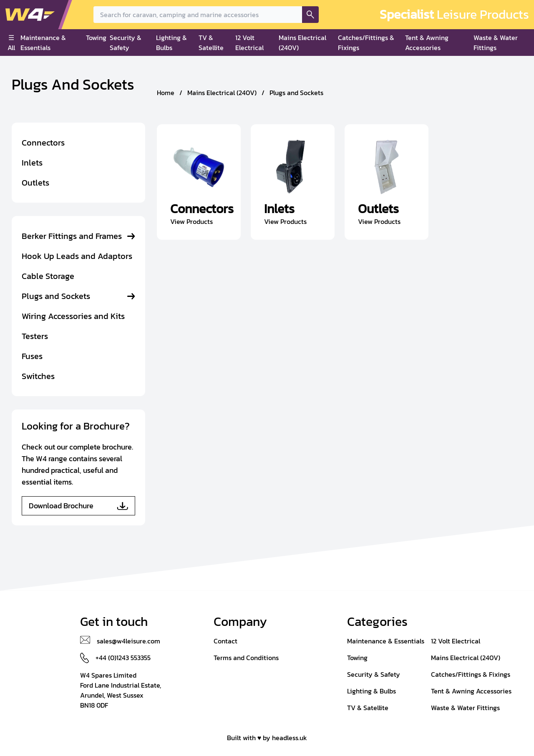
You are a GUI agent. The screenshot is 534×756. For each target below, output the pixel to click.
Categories (377, 622)
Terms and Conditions (246, 658)
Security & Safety (126, 43)
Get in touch (114, 622)
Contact (225, 641)
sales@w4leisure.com (128, 641)
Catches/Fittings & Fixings (366, 43)
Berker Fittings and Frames (72, 236)
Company (240, 622)
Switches (38, 376)
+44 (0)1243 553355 (123, 658)
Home (166, 93)
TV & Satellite (211, 43)
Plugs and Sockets (56, 296)
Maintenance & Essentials (43, 43)
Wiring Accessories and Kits (73, 316)
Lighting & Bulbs (171, 43)
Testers (35, 336)
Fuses (32, 356)
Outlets (35, 183)
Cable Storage (48, 276)
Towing (96, 38)
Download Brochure (78, 506)
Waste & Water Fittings (496, 43)
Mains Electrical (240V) (302, 43)
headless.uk (290, 738)
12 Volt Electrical (249, 43)
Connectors (43, 143)
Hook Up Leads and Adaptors (77, 256)
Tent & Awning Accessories (427, 43)
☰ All (11, 43)
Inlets (32, 163)
